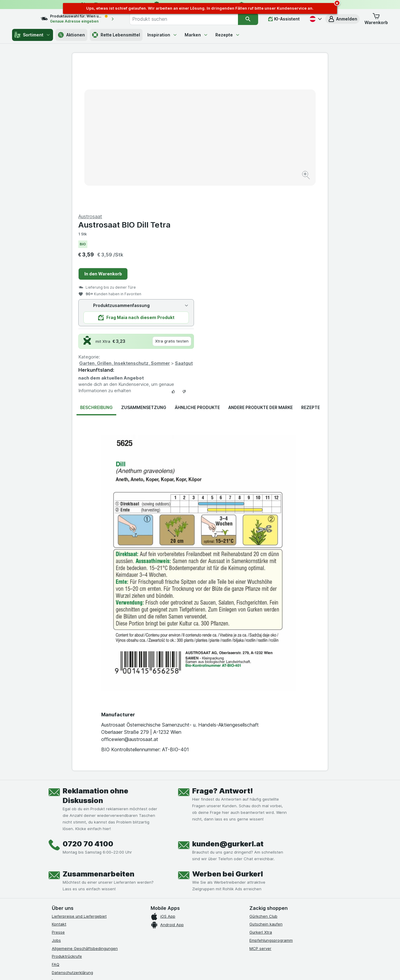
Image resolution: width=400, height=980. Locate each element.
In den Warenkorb (231, 129)
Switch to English (211, 943)
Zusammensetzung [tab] (144, 263)
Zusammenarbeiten (98, 729)
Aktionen (71, 35)
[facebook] (55, 875)
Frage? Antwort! (223, 646)
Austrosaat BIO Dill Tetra (252, 80)
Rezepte (228, 35)
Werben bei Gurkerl (228, 729)
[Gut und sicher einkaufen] (222, 890)
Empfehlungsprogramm (271, 795)
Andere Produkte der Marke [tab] (261, 263)
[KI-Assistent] (284, 19)
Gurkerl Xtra (261, 787)
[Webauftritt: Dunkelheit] (227, 968)
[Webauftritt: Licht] (197, 968)
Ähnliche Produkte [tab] (197, 263)
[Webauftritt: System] (170, 968)
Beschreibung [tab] (96, 263)
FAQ (56, 820)
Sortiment (33, 35)
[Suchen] (248, 19)
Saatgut (312, 218)
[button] (342, 19)
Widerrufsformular (69, 852)
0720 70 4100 (88, 699)
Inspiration (162, 35)
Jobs (56, 795)
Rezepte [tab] (311, 263)
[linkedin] (99, 875)
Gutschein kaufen (266, 779)
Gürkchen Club (263, 771)
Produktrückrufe (67, 811)
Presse (58, 787)
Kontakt (59, 779)
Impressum (62, 836)
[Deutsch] (315, 19)
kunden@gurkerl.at (228, 699)
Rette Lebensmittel (116, 35)
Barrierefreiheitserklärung (76, 844)
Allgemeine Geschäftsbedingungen (85, 804)
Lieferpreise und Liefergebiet (79, 771)
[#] (270, 880)
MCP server (260, 804)
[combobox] (190, 19)
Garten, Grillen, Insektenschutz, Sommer (252, 218)
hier (153, 928)
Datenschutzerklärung (72, 828)
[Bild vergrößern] (179, 157)
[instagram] (70, 875)
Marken (196, 35)
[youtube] (84, 875)
